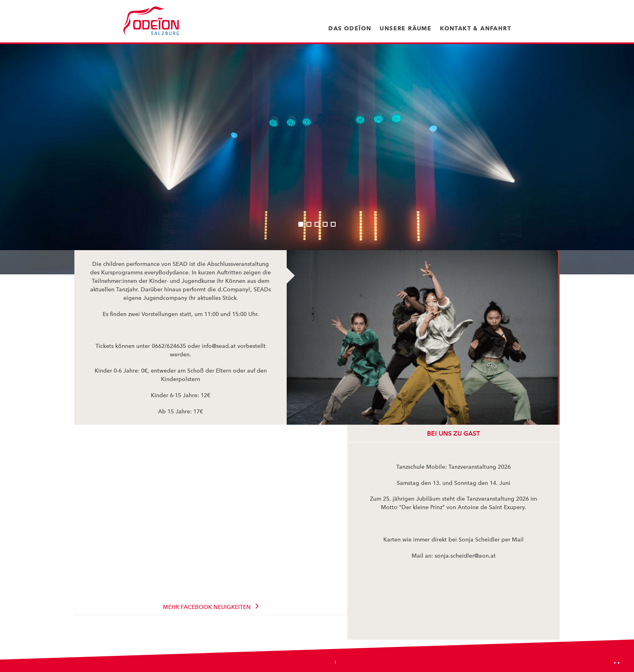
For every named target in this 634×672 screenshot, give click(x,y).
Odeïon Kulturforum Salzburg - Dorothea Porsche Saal (151, 21)
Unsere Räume (406, 28)
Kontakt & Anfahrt (475, 28)
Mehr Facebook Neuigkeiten (207, 607)
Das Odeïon (350, 28)
